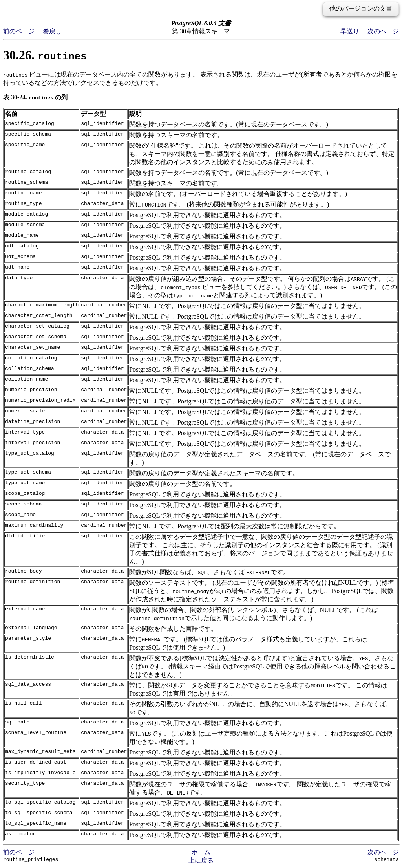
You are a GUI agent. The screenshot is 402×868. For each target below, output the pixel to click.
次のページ (383, 31)
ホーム (201, 852)
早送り (350, 31)
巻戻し (52, 31)
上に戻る (201, 860)
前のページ (19, 31)
